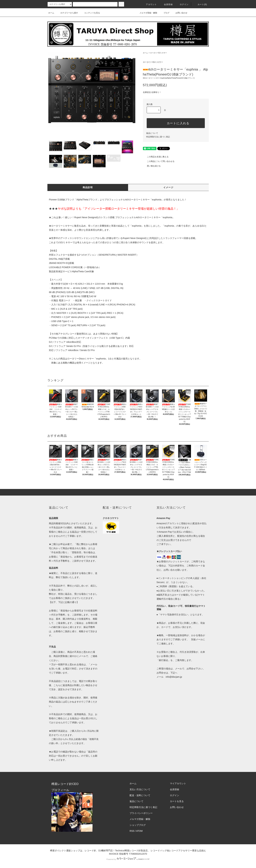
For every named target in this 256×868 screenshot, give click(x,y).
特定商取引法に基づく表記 (158, 137)
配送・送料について (140, 795)
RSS (132, 831)
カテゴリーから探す (67, 13)
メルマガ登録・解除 (146, 13)
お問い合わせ (179, 13)
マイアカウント (178, 783)
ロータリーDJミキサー (159, 53)
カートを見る (177, 801)
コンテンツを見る (90, 13)
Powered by (128, 859)
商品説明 (88, 187)
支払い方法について (140, 789)
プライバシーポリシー (141, 813)
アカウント (149, 4)
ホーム (51, 13)
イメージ (168, 187)
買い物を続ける (152, 166)
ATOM (139, 831)
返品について (152, 133)
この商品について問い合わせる (159, 161)
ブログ (164, 13)
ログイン (182, 4)
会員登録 (166, 4)
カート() (200, 4)
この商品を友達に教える (156, 157)
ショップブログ (138, 825)
